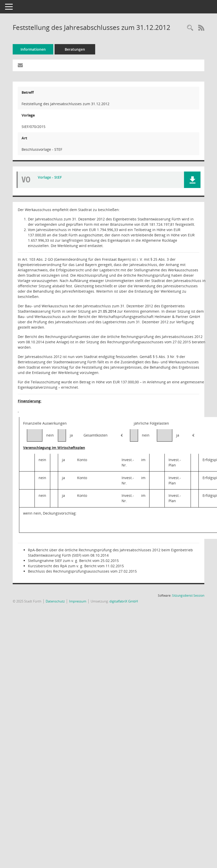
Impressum (78, 601)
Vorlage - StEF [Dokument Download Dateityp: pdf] (50, 177)
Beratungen (75, 49)
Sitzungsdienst (188, 596)
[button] (192, 180)
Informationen (33, 49)
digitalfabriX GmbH (124, 601)
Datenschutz (55, 601)
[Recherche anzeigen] (190, 28)
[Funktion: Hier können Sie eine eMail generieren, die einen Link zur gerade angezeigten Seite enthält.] (20, 65)
